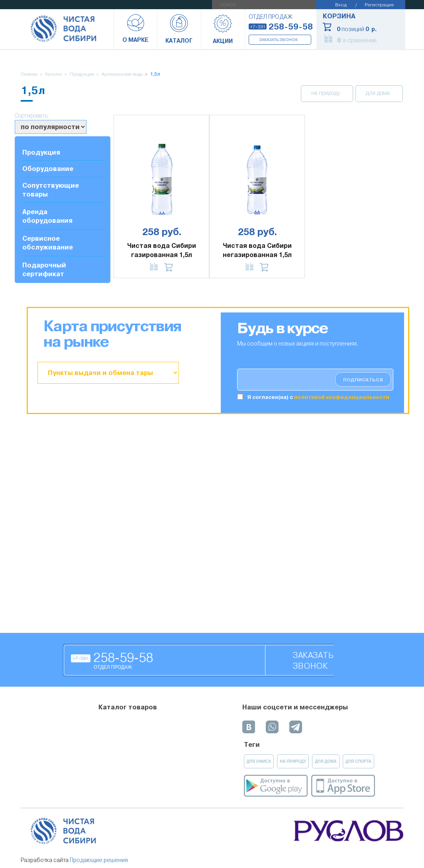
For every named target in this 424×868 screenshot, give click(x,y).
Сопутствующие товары (51, 190)
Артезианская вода (122, 74)
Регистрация (379, 5)
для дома (379, 93)
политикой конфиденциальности (342, 397)
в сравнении (357, 40)
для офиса (259, 761)
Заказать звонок (278, 40)
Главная (29, 74)
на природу (326, 93)
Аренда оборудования (47, 216)
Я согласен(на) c (318, 397)
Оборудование (48, 169)
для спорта (359, 761)
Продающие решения (99, 860)
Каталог (54, 74)
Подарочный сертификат (44, 270)
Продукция (82, 74)
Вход (341, 5)
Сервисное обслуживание (48, 243)
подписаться (363, 380)
